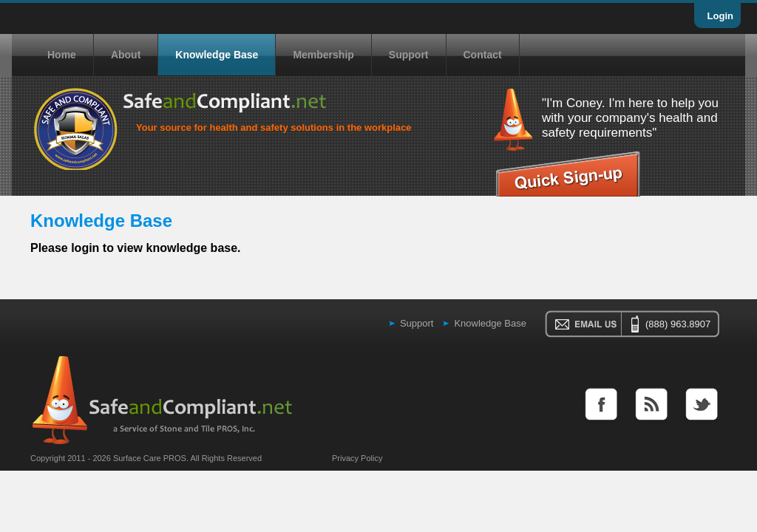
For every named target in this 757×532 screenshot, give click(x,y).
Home (62, 55)
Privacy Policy (357, 458)
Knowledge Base (217, 55)
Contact (483, 55)
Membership (323, 55)
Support (409, 55)
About (126, 55)
